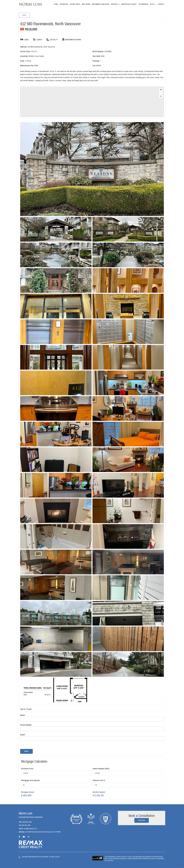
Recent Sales (75, 4)
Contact (161, 4)
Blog (152, 4)
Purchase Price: (27, 769)
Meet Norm (86, 4)
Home (56, 4)
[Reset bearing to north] (161, 96)
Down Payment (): (101, 769)
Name (23, 715)
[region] (92, 102)
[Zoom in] (161, 90)
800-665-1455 (26, 825)
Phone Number (26, 725)
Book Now (142, 820)
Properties (64, 4)
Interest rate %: (99, 780)
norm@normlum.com (30, 829)
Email (23, 735)
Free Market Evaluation (100, 4)
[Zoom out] (161, 93)
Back (24, 15)
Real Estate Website (43, 857)
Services (114, 4)
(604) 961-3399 (27, 822)
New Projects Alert (129, 4)
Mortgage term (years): (31, 780)
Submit (26, 751)
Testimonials (143, 4)
